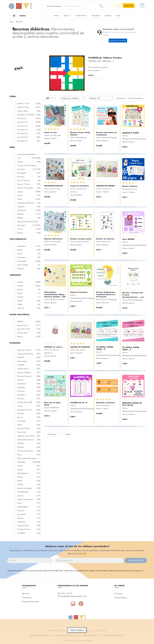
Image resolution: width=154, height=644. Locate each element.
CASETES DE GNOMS (105, 186)
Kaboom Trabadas (79, 292)
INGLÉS (29, 484)
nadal (29, 481)
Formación (81, 16)
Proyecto (29, 269)
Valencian (29, 308)
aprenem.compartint (99, 67)
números (29, 511)
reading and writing (29, 354)
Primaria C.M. (29, 122)
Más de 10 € (29, 333)
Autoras (108, 16)
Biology (29, 162)
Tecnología (26, 225)
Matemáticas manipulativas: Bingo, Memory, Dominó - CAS (55, 294)
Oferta (29, 337)
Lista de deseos (121, 598)
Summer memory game (81, 239)
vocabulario (29, 384)
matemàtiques (29, 473)
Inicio (57, 16)
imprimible (29, 421)
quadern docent (29, 529)
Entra (118, 6)
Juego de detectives (79, 186)
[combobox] (73, 98)
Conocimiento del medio (29, 166)
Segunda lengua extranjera (29, 222)
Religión (29, 218)
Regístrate (129, 6)
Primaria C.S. (29, 126)
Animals (29, 496)
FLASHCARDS (29, 507)
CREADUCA (55, 408)
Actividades (29, 246)
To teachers (29, 210)
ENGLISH (29, 365)
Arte (26, 158)
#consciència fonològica (29, 459)
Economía (26, 169)
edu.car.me (107, 189)
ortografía (29, 514)
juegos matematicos (29, 499)
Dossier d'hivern (130, 186)
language (29, 387)
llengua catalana (29, 372)
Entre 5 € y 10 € (29, 329)
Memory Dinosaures (54, 239)
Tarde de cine (51, 132)
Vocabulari (29, 395)
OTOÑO (29, 443)
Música (29, 195)
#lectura (29, 380)
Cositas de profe (83, 242)
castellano (29, 533)
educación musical (29, 376)
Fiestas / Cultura (29, 184)
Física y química (29, 180)
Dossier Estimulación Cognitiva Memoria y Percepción (106, 294)
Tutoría (29, 229)
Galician (29, 297)
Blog (118, 16)
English (29, 301)
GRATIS (29, 322)
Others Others (29, 111)
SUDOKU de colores (53, 347)
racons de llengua (29, 488)
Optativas (29, 207)
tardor (29, 455)
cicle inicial (29, 432)
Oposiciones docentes (29, 203)
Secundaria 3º (29, 137)
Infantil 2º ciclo (29, 107)
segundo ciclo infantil (29, 436)
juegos (29, 469)
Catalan (29, 286)
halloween (27, 462)
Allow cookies (77, 630)
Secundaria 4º (29, 141)
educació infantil (29, 428)
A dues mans (55, 189)
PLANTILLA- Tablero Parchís (105, 58)
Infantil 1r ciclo (29, 103)
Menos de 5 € (29, 325)
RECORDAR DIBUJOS (54, 186)
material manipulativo (29, 440)
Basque (29, 289)
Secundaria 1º (29, 130)
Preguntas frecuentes (30, 602)
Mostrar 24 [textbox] (95, 98)
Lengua (29, 192)
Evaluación (29, 257)
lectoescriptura (29, 369)
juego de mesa (29, 525)
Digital (29, 250)
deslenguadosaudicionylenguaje (134, 139)
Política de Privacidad (14, 574)
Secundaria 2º (29, 133)
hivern (29, 503)
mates (29, 425)
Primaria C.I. (29, 118)
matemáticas (29, 361)
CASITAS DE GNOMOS (80, 347)
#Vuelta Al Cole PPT (29, 402)
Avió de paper (56, 135)
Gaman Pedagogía (110, 137)
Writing (29, 477)
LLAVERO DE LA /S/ (79, 403)
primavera (29, 391)
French (29, 293)
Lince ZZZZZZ (128, 239)
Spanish (29, 282)
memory (29, 518)
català (29, 406)
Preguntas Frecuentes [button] (118, 40)
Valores (29, 233)
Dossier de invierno (105, 239)
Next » (68, 434)
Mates (29, 199)
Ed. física (29, 177)
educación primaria (29, 410)
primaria (29, 399)
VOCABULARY (29, 492)
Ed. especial (29, 173)
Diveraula (106, 405)
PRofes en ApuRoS (57, 299)
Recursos (96, 16)
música (29, 417)
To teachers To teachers (29, 115)
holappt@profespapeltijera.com (73, 596)
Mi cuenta (118, 594)
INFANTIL (29, 357)
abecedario (29, 522)
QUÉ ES (67, 16)
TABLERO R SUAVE (131, 133)
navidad (29, 413)
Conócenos (27, 598)
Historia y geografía (29, 188)
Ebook (29, 254)
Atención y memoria (105, 403)
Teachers (29, 214)
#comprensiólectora (29, 451)
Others (29, 304)
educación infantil (29, 350)
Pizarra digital (29, 265)
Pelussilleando (82, 137)
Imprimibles (29, 261)
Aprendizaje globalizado (29, 155)
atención (29, 447)
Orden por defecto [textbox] (70, 98)
